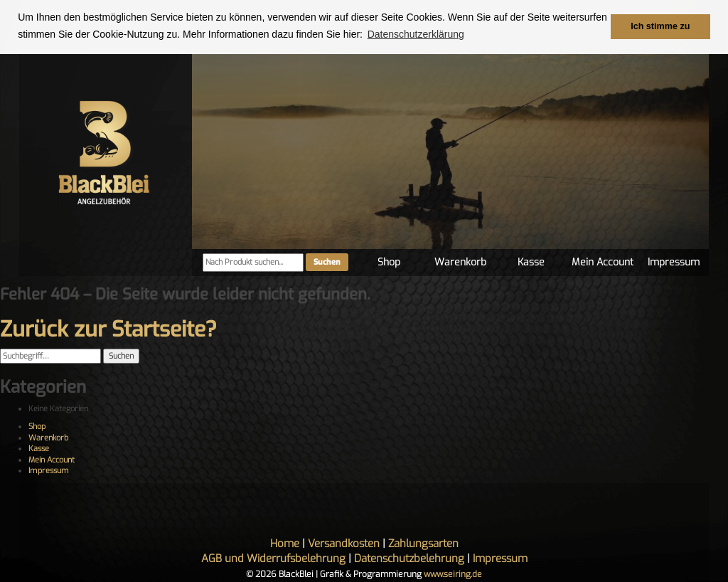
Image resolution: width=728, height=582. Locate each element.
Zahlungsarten (423, 544)
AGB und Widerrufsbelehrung (273, 559)
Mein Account (603, 262)
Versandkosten (344, 544)
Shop (389, 262)
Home (285, 544)
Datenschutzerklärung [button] (416, 34)
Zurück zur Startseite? (108, 329)
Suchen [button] (121, 356)
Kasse (531, 262)
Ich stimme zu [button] (660, 26)
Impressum (674, 262)
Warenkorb (460, 262)
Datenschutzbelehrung (409, 559)
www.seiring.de (453, 574)
